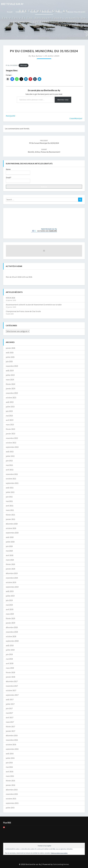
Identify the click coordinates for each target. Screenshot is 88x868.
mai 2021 (9, 501)
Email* (18, 180)
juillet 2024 (10, 375)
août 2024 (10, 370)
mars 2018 (10, 668)
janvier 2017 (10, 731)
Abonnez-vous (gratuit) (76, 12)
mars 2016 (10, 776)
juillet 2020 (10, 542)
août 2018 (10, 645)
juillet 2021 (10, 492)
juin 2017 (9, 708)
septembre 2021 (12, 483)
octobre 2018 (11, 636)
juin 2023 (9, 411)
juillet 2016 (10, 758)
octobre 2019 (11, 582)
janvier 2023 (10, 434)
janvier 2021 (10, 519)
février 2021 (10, 515)
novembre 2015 (12, 794)
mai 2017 (9, 713)
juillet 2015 (10, 808)
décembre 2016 (12, 735)
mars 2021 (10, 510)
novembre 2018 (12, 632)
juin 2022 (9, 461)
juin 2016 (9, 763)
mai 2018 (9, 659)
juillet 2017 (10, 704)
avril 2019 (10, 609)
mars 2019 (10, 614)
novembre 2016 (12, 740)
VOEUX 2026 (10, 298)
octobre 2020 (11, 528)
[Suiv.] (75, 273)
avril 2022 (10, 470)
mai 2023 (9, 416)
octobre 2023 (11, 398)
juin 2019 (9, 600)
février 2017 (10, 727)
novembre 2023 (12, 393)
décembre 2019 (12, 573)
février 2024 (10, 384)
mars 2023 (10, 425)
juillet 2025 (10, 357)
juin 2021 (9, 497)
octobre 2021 (11, 479)
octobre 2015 (11, 799)
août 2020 (10, 537)
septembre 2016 (12, 749)
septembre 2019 (12, 587)
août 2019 (10, 591)
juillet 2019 (10, 596)
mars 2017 (10, 722)
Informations (48, 12)
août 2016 (10, 754)
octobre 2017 (11, 690)
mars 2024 (10, 380)
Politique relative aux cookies (59, 853)
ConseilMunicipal (76, 118)
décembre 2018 (12, 627)
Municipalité (10, 116)
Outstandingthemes (61, 864)
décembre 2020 (12, 524)
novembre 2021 (12, 474)
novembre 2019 (12, 578)
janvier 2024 (10, 388)
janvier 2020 (10, 569)
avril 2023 (10, 420)
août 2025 (10, 353)
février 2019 (10, 618)
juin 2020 (9, 546)
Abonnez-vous (63, 100)
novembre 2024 (12, 366)
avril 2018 (10, 663)
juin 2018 (9, 654)
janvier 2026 (10, 348)
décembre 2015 (12, 790)
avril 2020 (10, 555)
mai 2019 (9, 605)
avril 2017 (10, 717)
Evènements (21, 12)
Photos (60, 12)
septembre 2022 (12, 447)
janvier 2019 (10, 623)
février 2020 (10, 564)
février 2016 (10, 781)
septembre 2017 (12, 695)
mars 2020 (10, 560)
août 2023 (10, 402)
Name (18, 171)
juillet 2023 (10, 407)
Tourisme (34, 12)
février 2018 (10, 672)
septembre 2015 (12, 803)
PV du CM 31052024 (12, 65)
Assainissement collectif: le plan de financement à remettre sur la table (34, 305)
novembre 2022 (12, 438)
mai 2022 (9, 465)
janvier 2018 (10, 677)
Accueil (10, 12)
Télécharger (23, 65)
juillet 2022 (10, 456)
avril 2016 (10, 772)
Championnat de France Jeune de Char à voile (23, 311)
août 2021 (10, 488)
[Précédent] (13, 273)
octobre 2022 (11, 443)
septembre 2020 (12, 533)
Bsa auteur (37, 56)
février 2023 (10, 429)
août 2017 (10, 699)
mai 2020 (9, 551)
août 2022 (10, 452)
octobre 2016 (11, 745)
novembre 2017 (12, 686)
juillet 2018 (10, 650)
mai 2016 (9, 767)
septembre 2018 (12, 641)
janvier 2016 (10, 785)
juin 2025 (9, 361)
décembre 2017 (12, 681)
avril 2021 (10, 506)
